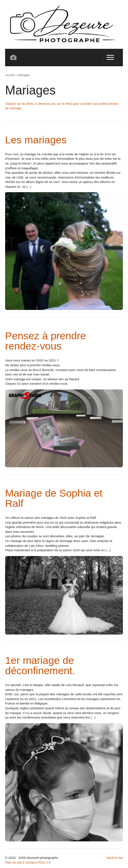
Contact (30, 862)
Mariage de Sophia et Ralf (54, 498)
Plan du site (14, 862)
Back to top (115, 858)
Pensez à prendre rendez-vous (46, 341)
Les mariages (36, 140)
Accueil (10, 75)
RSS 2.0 (45, 862)
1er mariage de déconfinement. (40, 665)
